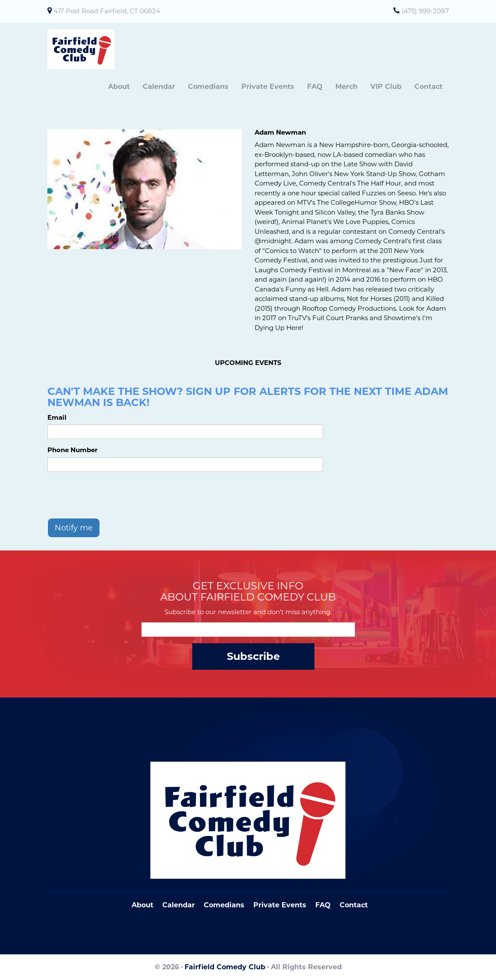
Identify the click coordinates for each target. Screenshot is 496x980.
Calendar (159, 87)
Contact (428, 87)
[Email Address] (248, 630)
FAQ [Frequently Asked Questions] (323, 905)
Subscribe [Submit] (253, 656)
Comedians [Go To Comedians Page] (224, 905)
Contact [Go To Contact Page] (354, 905)
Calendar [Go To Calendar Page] (179, 905)
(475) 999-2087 (425, 11)
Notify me (74, 528)
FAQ (315, 87)
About (119, 87)
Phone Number (72, 450)
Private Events (268, 87)
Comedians (208, 87)
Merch (346, 87)
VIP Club (386, 87)
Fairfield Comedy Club (225, 967)
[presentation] (112, 495)
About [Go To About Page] (142, 905)
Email (57, 417)
